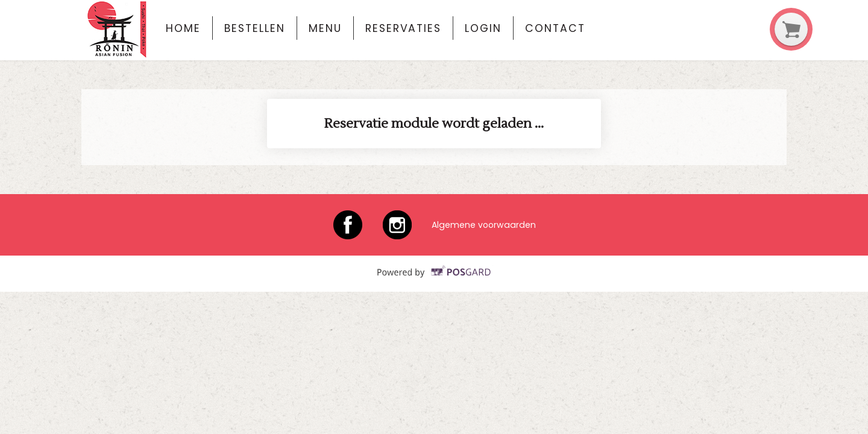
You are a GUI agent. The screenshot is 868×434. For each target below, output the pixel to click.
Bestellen (254, 28)
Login (483, 28)
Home (183, 28)
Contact (555, 28)
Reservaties (403, 28)
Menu (325, 28)
